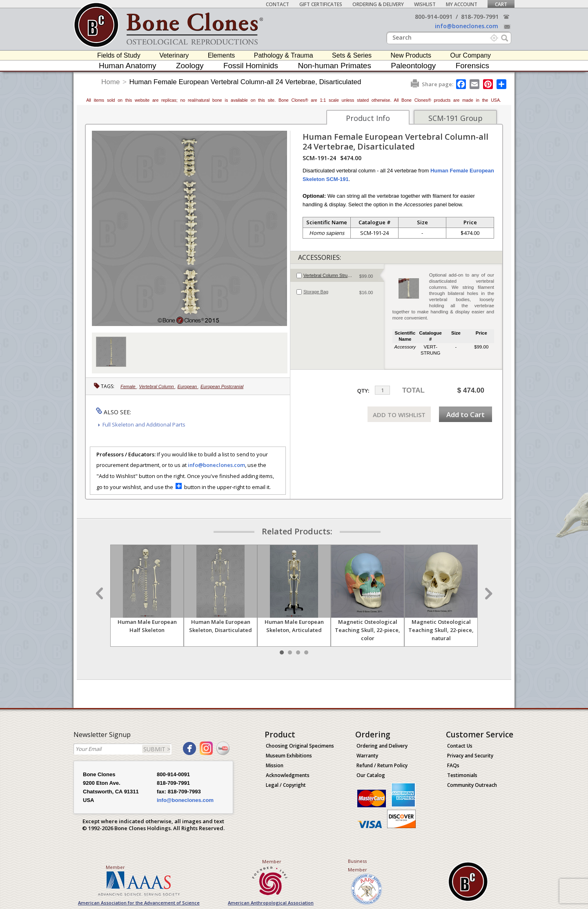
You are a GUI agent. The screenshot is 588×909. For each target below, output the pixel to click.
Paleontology (413, 66)
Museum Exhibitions (289, 756)
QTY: (363, 391)
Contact (277, 4)
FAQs (453, 765)
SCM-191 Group (455, 118)
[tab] (337, 275)
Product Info (368, 118)
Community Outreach (472, 785)
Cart (501, 4)
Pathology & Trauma (284, 55)
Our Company (470, 55)
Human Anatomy (127, 66)
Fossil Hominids (251, 66)
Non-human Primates (334, 66)
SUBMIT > (157, 749)
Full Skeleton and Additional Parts (144, 424)
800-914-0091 (434, 17)
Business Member (357, 865)
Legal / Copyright (286, 785)
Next (488, 594)
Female (129, 386)
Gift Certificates (321, 4)
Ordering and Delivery (382, 746)
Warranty (367, 756)
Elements (222, 55)
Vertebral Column (157, 386)
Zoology (190, 66)
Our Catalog (371, 775)
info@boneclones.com (467, 26)
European (188, 386)
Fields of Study (119, 55)
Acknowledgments (288, 775)
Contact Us (460, 746)
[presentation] (337, 275)
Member (115, 867)
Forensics (472, 66)
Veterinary (174, 55)
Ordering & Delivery (378, 4)
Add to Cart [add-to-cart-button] (465, 414)
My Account (462, 4)
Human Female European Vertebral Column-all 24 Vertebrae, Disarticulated (245, 82)
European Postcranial (222, 386)
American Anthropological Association (271, 903)
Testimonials (462, 775)
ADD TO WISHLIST (399, 415)
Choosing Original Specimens (300, 746)
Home (110, 82)
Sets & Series (352, 55)
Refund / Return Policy (382, 765)
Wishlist (425, 4)
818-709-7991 (480, 17)
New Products (411, 55)
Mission (275, 765)
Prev (100, 594)
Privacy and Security (470, 756)
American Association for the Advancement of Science (139, 903)
